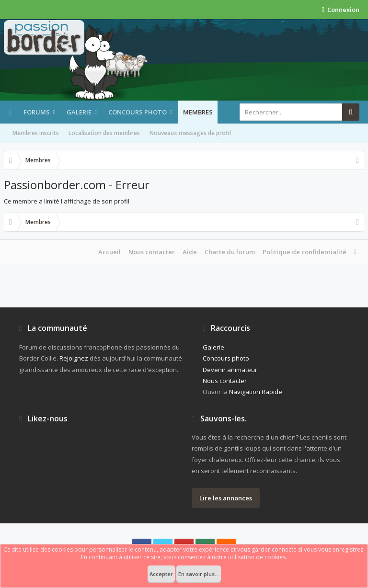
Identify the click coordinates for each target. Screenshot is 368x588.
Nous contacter (152, 252)
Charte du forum (230, 252)
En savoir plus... (199, 574)
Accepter (161, 574)
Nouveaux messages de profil (190, 133)
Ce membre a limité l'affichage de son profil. (67, 201)
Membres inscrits (36, 133)
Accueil (109, 252)
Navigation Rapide (256, 392)
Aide (190, 252)
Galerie (79, 112)
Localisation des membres (104, 133)
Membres (198, 112)
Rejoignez (74, 358)
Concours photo (138, 112)
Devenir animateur (230, 370)
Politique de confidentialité (305, 252)
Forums (37, 112)
